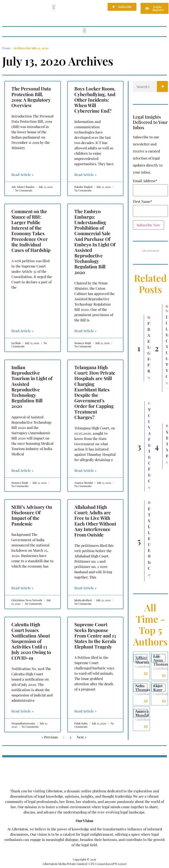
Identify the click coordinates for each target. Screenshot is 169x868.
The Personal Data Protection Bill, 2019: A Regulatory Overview (31, 97)
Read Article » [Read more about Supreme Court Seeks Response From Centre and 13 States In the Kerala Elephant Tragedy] (85, 711)
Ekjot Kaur (158, 688)
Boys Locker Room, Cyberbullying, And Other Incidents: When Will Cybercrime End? (95, 100)
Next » (82, 737)
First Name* (142, 201)
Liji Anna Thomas (161, 660)
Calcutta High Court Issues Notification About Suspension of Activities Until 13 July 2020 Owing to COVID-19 (31, 641)
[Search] (162, 86)
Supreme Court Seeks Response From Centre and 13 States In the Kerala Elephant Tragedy (95, 635)
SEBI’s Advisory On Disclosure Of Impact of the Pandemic (32, 515)
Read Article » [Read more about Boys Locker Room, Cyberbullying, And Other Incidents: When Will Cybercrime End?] (85, 175)
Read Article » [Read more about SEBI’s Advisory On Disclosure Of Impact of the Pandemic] (23, 588)
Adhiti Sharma (142, 660)
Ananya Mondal (142, 713)
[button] (54, 7)
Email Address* (145, 181)
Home (6, 48)
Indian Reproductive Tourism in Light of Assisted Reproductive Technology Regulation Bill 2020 (32, 386)
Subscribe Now (148, 225)
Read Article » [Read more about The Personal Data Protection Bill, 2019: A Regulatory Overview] (23, 175)
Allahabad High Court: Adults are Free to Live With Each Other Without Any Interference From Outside (95, 521)
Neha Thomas (143, 688)
